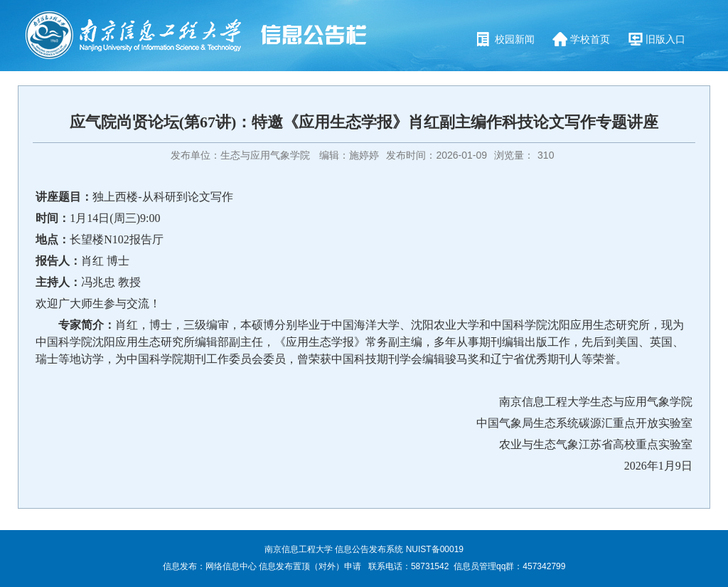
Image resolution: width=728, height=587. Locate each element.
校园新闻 (515, 39)
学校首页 (590, 39)
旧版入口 (665, 39)
